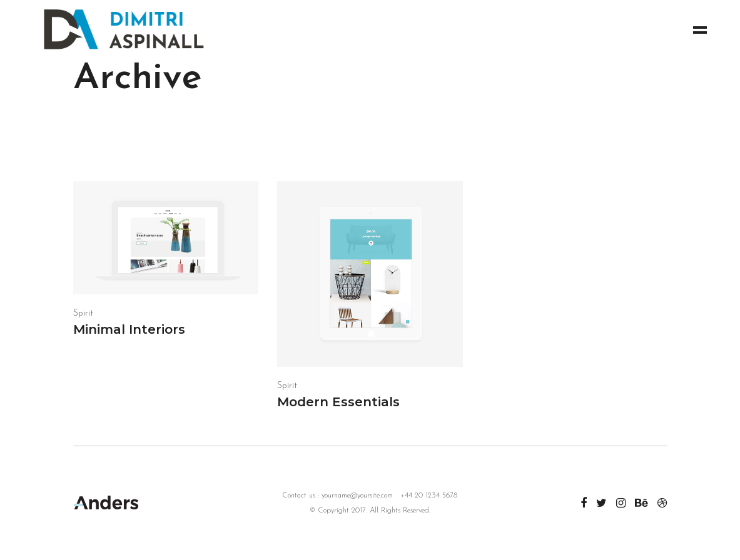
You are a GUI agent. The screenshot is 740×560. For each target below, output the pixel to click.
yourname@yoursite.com (357, 496)
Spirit (83, 313)
